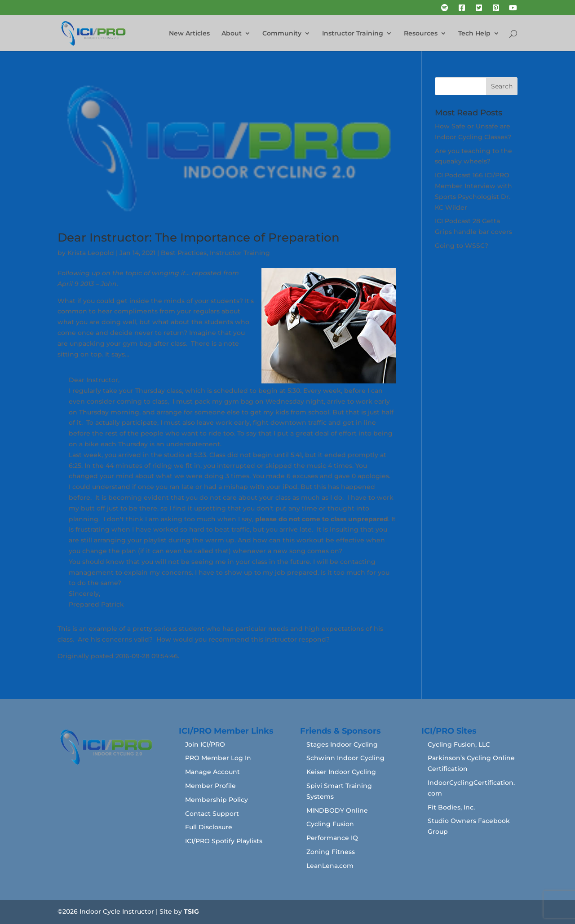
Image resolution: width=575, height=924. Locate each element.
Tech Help (474, 34)
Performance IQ (332, 838)
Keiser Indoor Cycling (341, 772)
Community (282, 34)
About (232, 34)
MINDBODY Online (337, 810)
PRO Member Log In (218, 758)
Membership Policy (217, 800)
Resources (421, 34)
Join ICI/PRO (205, 744)
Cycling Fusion (330, 824)
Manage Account (212, 772)
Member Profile (210, 786)
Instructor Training (353, 34)
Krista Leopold (91, 253)
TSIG (191, 911)
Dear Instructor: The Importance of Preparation (199, 238)
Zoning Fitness (331, 852)
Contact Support (212, 814)
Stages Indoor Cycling (342, 744)
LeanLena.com (330, 866)
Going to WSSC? (462, 246)
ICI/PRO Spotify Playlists (224, 841)
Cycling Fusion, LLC (459, 744)
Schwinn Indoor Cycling (345, 758)
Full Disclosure (209, 827)
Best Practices (184, 253)
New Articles (189, 34)
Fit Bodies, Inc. (451, 807)
